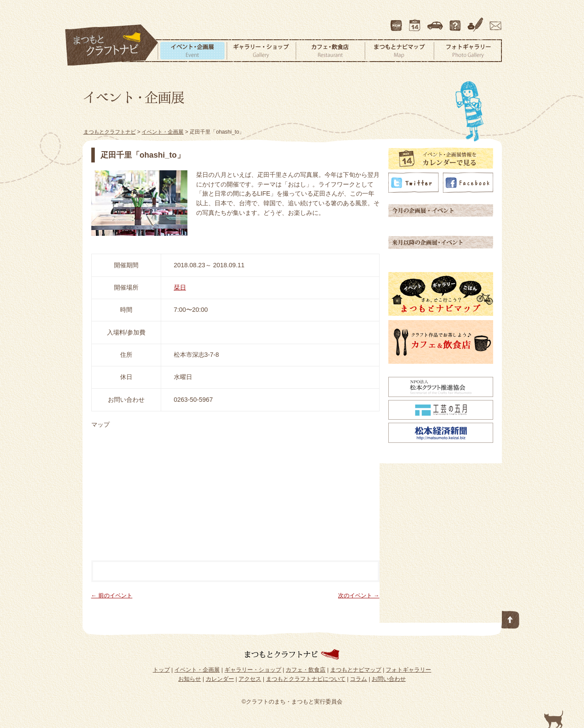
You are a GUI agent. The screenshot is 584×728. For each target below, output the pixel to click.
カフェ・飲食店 (330, 51)
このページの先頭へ (511, 618)
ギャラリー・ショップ (261, 51)
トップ (161, 670)
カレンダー (416, 21)
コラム (477, 21)
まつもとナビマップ (399, 51)
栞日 (180, 287)
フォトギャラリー (468, 51)
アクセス (436, 21)
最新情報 (397, 21)
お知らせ (190, 679)
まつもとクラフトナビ (112, 45)
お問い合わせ (494, 21)
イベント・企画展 (192, 51)
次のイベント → (359, 595)
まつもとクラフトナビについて (456, 21)
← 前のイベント (112, 595)
